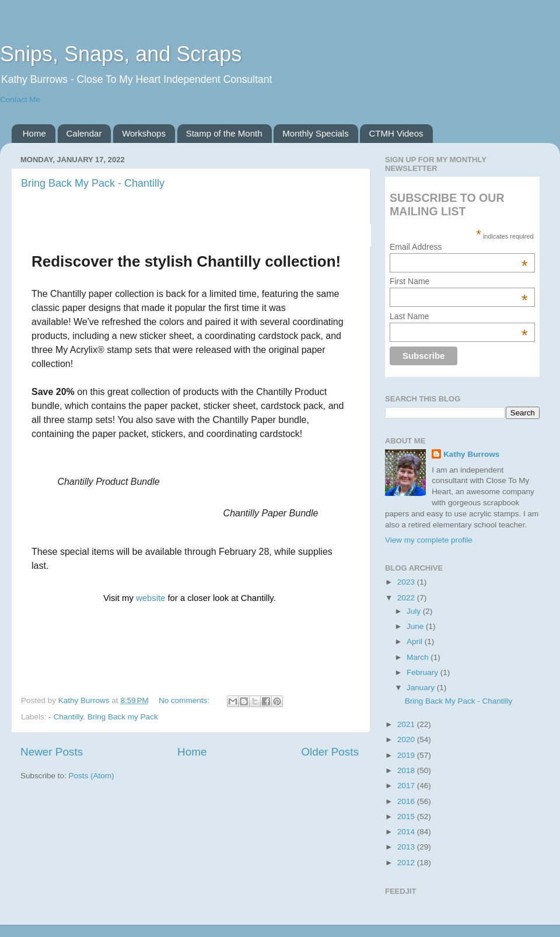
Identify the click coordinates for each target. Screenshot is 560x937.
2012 (407, 863)
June (416, 626)
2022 (407, 598)
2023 (407, 582)
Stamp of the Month (224, 133)
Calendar (84, 133)
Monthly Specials (315, 133)
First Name (459, 281)
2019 (407, 755)
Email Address (459, 247)
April (416, 641)
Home (34, 133)
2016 (407, 801)
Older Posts (330, 752)
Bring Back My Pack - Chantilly (93, 183)
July (415, 611)
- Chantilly (66, 717)
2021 (407, 724)
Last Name (459, 316)
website (152, 598)
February (423, 672)
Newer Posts (52, 752)
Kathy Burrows (471, 454)
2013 (407, 847)
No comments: (185, 700)
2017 (407, 786)
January (422, 688)
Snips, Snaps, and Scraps (121, 54)
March (419, 657)
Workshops (144, 133)
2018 (407, 770)
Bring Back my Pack (123, 717)
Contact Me (20, 99)
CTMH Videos (396, 133)
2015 (407, 817)
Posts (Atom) (92, 776)
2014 (407, 832)
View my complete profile (429, 540)
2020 (407, 740)
